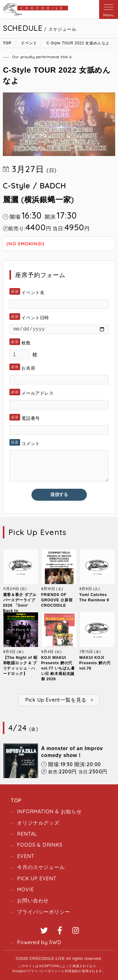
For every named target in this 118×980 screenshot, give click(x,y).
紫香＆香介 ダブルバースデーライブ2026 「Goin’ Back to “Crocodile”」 (20, 605)
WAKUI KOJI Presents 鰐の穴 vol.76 (95, 663)
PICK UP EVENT (37, 878)
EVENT (25, 856)
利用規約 (72, 971)
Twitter (44, 930)
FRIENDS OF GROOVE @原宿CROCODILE (57, 600)
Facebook (60, 930)
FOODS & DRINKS (40, 845)
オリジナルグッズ (38, 823)
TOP (16, 800)
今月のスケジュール (41, 867)
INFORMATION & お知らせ (49, 811)
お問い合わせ (33, 900)
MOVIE (25, 889)
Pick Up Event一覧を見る (56, 700)
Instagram (76, 930)
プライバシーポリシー (43, 912)
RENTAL (27, 834)
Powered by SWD (39, 942)
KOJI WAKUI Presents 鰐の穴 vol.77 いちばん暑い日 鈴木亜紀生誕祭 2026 (58, 668)
